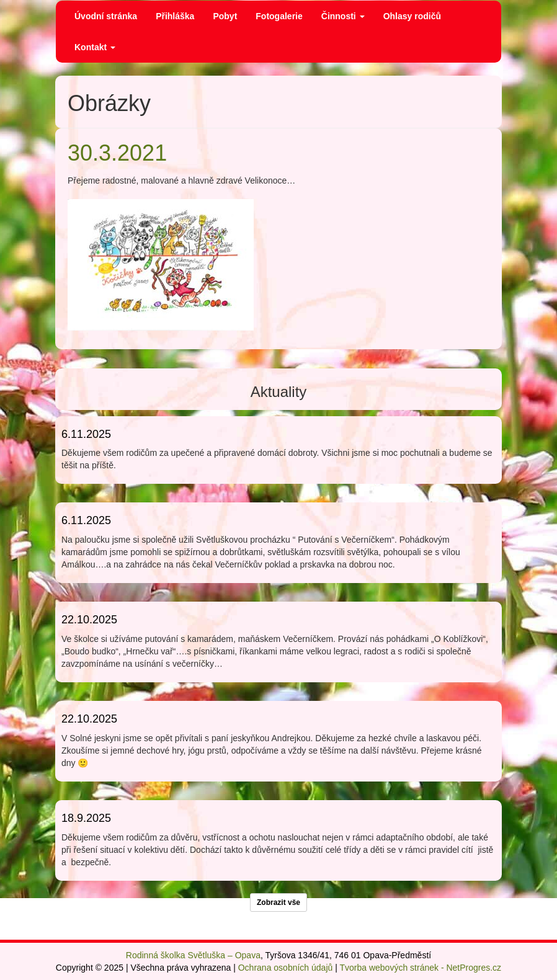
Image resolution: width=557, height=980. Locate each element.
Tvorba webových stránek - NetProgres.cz (420, 968)
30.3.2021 (117, 153)
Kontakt (95, 47)
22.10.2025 (89, 620)
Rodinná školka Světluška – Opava (193, 955)
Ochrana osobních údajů (286, 968)
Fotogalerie (279, 16)
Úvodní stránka (106, 16)
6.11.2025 (86, 434)
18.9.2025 (86, 818)
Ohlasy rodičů (412, 16)
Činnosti (343, 16)
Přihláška (175, 16)
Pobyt (225, 16)
